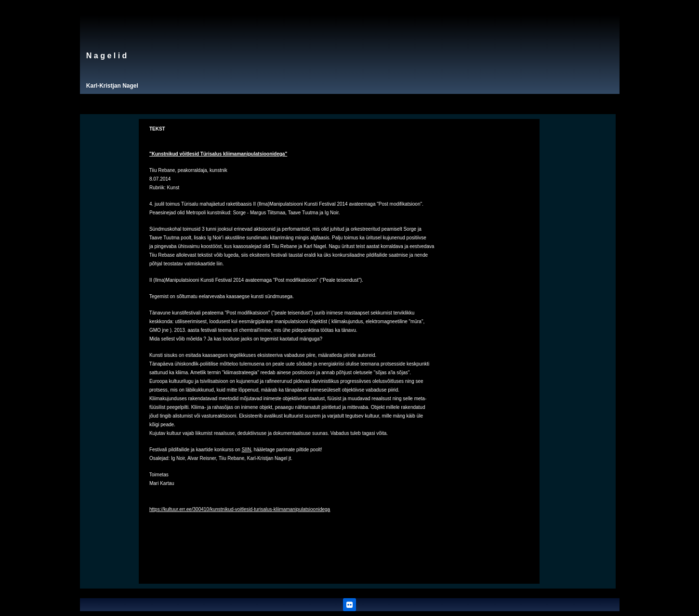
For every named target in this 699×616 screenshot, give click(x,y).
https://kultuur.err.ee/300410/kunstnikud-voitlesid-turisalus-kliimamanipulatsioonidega (240, 509)
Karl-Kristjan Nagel (112, 86)
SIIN (246, 450)
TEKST (157, 129)
